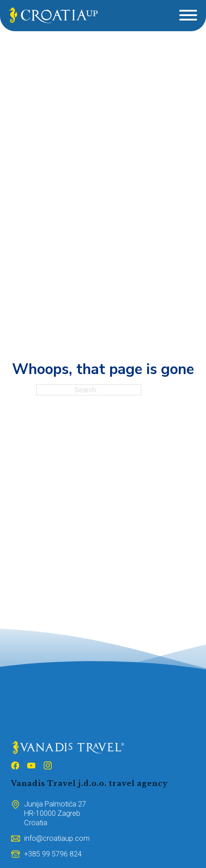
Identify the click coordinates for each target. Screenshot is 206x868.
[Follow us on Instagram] (48, 767)
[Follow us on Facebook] (15, 767)
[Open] (188, 15)
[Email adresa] (57, 838)
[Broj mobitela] (53, 854)
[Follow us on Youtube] (31, 767)
